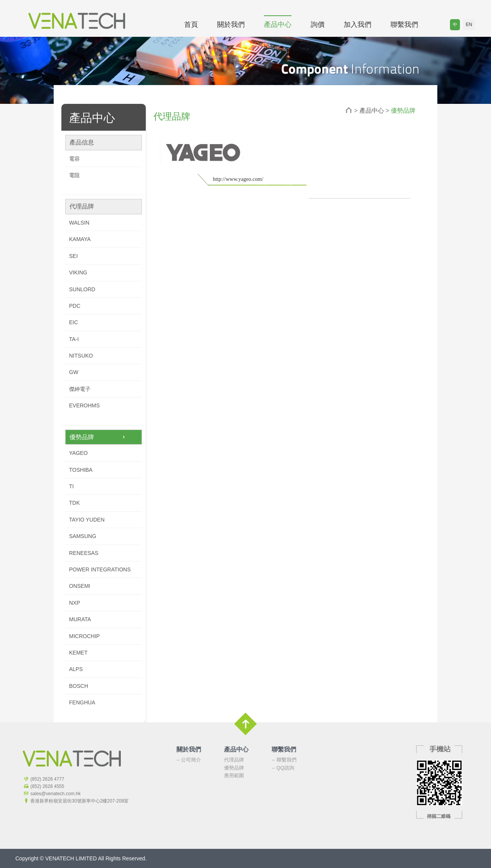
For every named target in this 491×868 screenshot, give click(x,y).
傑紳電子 (80, 389)
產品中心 (278, 25)
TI (71, 486)
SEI (73, 256)
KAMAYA (80, 239)
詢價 (318, 25)
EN (469, 25)
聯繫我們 (404, 25)
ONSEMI (80, 586)
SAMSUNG (83, 536)
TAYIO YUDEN (87, 520)
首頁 (191, 25)
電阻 (74, 175)
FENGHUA (82, 702)
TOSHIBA (81, 470)
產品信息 (82, 142)
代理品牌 (82, 206)
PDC (75, 306)
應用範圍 (234, 775)
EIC (73, 322)
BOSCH (79, 686)
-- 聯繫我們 (284, 760)
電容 (74, 159)
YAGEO (78, 453)
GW (74, 372)
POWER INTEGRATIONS (100, 569)
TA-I (74, 339)
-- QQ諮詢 (283, 768)
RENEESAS (84, 553)
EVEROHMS (84, 405)
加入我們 (358, 25)
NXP (75, 603)
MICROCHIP (84, 636)
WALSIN (79, 223)
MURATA (80, 619)
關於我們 (231, 25)
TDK (74, 503)
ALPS (76, 669)
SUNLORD (82, 289)
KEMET (78, 653)
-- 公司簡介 (189, 760)
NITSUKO (81, 356)
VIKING (78, 272)
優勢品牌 (82, 437)
